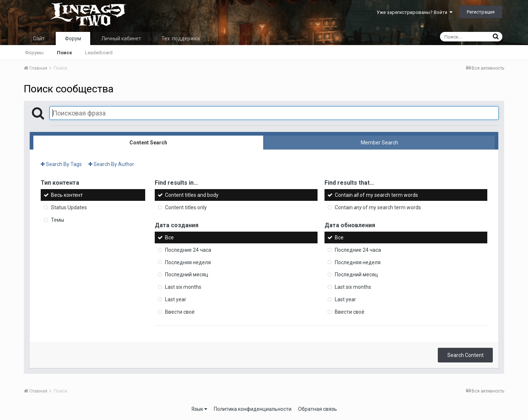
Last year (176, 299)
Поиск (64, 53)
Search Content (465, 355)
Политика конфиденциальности (253, 409)
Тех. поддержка (181, 38)
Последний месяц (187, 275)
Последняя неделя (188, 262)
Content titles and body (192, 195)
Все (169, 237)
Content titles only (186, 207)
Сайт (39, 38)
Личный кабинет (121, 38)
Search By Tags (61, 164)
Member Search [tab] (379, 143)
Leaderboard (99, 53)
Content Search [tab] (148, 143)
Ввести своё (180, 312)
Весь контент (67, 195)
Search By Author (111, 164)
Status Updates (69, 207)
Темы (58, 220)
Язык (199, 409)
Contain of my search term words (376, 195)
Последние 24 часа (188, 250)
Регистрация (481, 12)
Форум (73, 38)
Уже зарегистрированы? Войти (415, 12)
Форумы (34, 53)
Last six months (183, 287)
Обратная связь (318, 409)
